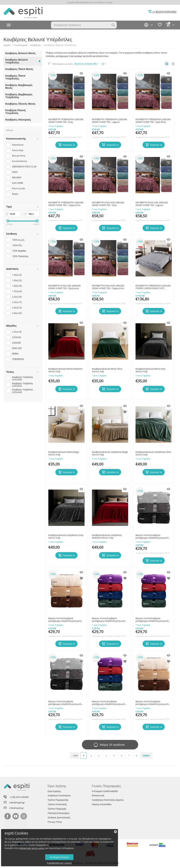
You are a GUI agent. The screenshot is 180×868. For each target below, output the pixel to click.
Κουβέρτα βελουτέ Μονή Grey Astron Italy (150, 370)
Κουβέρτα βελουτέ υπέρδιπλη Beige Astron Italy (110, 453)
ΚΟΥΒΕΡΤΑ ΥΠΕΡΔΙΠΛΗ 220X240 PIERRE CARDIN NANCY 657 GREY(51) (153, 287)
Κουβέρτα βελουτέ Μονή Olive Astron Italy (107, 370)
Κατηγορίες (20, 25)
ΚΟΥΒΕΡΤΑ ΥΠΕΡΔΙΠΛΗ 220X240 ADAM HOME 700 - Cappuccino (66, 204)
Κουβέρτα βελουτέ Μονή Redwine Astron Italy (65, 370)
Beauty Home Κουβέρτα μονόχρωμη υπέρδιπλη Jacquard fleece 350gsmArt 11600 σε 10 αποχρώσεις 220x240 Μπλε (152, 620)
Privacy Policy (55, 822)
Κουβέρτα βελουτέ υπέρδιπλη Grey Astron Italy (66, 537)
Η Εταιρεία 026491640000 (105, 791)
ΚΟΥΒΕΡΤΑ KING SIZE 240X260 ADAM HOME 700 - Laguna (152, 204)
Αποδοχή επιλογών (27, 853)
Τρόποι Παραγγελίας (58, 800)
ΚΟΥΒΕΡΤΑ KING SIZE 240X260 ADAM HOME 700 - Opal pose (64, 287)
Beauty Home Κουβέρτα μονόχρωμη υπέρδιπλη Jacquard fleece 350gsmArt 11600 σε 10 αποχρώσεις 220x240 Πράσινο (108, 620)
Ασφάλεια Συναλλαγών (59, 795)
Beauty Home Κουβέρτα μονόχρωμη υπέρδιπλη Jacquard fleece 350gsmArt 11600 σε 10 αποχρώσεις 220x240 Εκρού (152, 703)
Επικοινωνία (98, 795)
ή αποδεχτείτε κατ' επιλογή (27, 859)
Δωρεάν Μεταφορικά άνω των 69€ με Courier (90, 2)
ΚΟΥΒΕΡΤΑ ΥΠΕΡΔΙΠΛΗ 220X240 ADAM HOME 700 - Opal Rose (153, 121)
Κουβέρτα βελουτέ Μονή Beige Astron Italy (64, 453)
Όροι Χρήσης (54, 791)
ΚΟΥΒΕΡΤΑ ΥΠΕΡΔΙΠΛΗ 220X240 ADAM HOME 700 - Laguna (109, 121)
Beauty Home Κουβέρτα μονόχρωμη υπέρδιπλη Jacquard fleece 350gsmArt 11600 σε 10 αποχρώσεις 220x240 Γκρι (152, 537)
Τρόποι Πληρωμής (57, 809)
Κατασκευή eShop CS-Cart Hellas (102, 863)
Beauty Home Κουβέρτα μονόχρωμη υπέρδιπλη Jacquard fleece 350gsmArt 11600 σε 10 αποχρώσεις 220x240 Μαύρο (65, 703)
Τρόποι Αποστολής (57, 804)
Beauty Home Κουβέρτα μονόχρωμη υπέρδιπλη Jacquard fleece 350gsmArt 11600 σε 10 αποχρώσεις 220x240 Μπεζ (65, 620)
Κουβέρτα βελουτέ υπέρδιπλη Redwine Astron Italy (107, 537)
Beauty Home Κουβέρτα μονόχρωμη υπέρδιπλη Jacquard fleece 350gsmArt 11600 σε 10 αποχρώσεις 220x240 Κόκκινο (108, 703)
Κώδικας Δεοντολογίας (59, 817)
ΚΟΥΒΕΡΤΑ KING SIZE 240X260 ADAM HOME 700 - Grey (108, 204)
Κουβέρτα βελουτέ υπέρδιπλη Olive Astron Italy (153, 453)
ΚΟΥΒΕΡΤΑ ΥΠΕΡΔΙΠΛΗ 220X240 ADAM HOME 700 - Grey (66, 121)
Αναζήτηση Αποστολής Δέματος (108, 800)
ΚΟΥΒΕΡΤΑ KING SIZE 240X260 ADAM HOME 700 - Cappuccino (108, 287)
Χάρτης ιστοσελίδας (102, 804)
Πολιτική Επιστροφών (59, 813)
